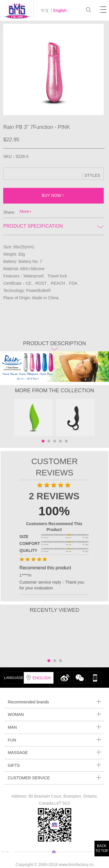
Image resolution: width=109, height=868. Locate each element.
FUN (55, 740)
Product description (54, 345)
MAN (55, 727)
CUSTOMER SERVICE (55, 778)
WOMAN (55, 714)
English (60, 10)
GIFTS (55, 765)
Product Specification (53, 226)
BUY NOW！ (54, 195)
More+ (26, 211)
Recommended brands (55, 702)
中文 (45, 10)
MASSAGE (55, 752)
